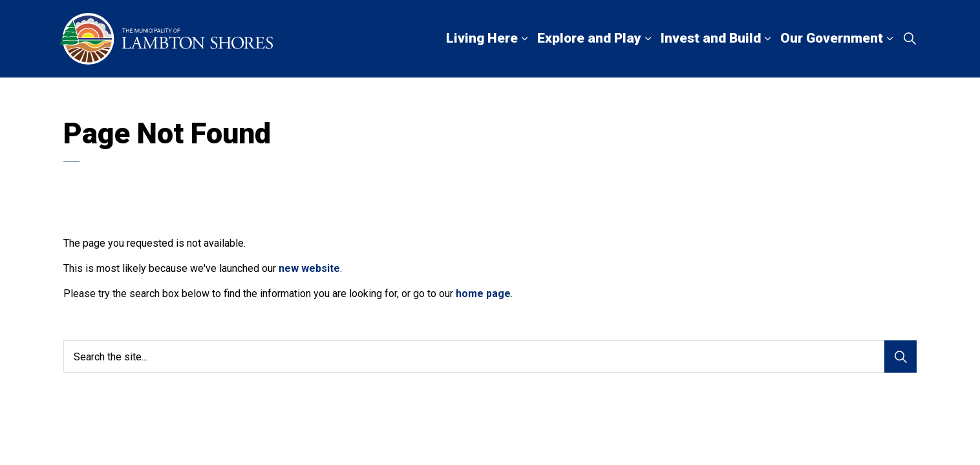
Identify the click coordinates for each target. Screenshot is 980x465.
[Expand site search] (910, 39)
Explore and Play (589, 38)
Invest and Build (711, 38)
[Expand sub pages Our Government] (889, 39)
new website (309, 268)
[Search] (900, 356)
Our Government (832, 38)
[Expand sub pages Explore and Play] (648, 39)
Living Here (482, 38)
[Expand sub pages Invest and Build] (767, 39)
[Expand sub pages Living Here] (524, 39)
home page (483, 294)
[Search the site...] (490, 356)
